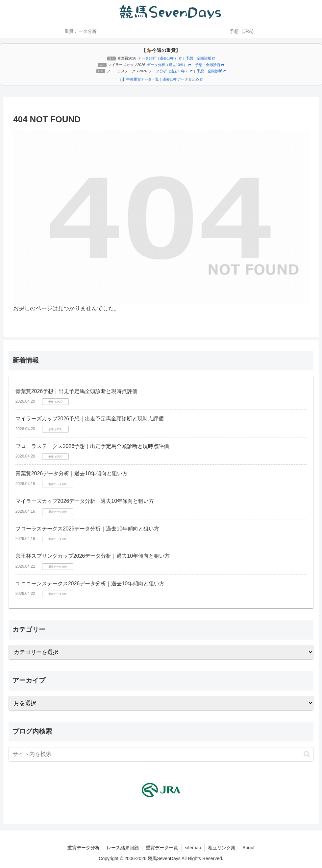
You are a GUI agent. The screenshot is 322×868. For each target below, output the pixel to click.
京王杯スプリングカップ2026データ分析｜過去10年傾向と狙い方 (93, 556)
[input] (161, 754)
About (248, 848)
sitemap (193, 848)
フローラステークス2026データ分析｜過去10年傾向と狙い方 (87, 529)
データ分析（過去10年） (160, 58)
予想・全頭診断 (200, 58)
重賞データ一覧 (162, 848)
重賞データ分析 (84, 848)
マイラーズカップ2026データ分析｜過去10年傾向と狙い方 (85, 501)
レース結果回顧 (123, 848)
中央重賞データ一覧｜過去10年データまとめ (164, 79)
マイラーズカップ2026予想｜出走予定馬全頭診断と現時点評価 (90, 419)
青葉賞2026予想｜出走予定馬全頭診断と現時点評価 (77, 391)
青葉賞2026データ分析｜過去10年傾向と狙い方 (72, 473)
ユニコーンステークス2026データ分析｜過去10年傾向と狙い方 (90, 584)
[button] (307, 754)
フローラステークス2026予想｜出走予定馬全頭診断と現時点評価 (92, 446)
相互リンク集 (222, 848)
